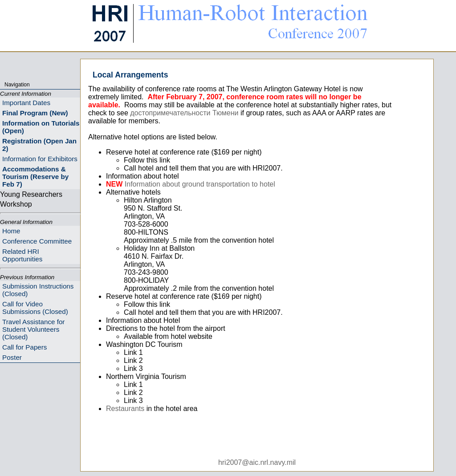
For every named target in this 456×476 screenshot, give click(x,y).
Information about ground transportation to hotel (200, 184)
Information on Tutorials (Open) (41, 127)
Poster (12, 357)
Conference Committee (37, 241)
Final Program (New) (35, 113)
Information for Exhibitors (40, 159)
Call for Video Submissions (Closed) (35, 308)
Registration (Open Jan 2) (39, 145)
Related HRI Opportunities (22, 255)
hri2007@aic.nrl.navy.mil (257, 462)
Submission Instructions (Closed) (38, 290)
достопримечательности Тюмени (184, 113)
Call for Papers (24, 347)
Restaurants (125, 409)
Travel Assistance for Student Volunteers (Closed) (33, 329)
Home (11, 231)
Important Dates (26, 103)
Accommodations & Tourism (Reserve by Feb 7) (35, 177)
